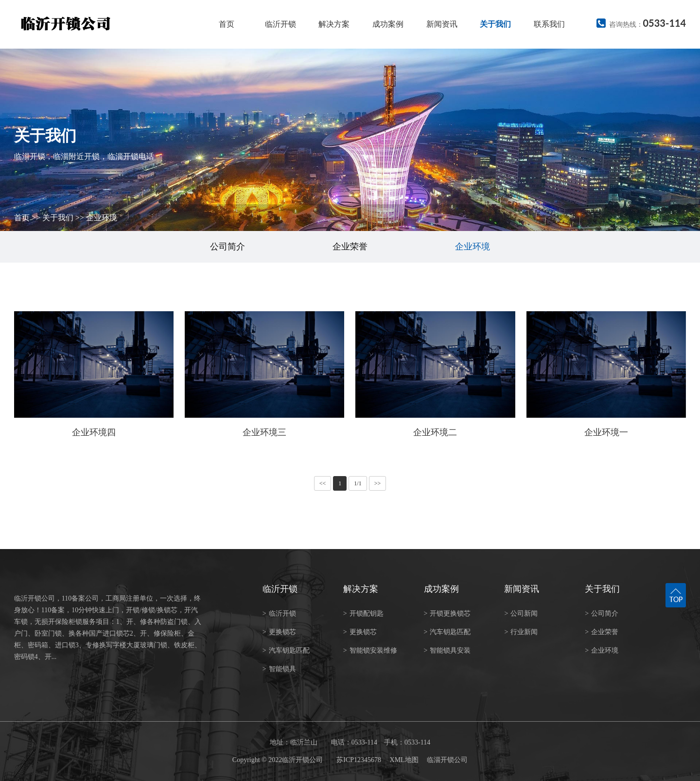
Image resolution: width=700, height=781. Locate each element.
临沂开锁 (280, 24)
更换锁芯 (279, 632)
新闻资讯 (442, 24)
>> (378, 483)
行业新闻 (521, 632)
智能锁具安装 (447, 650)
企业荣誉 (350, 247)
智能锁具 (279, 669)
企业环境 (102, 218)
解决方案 (334, 24)
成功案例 (388, 24)
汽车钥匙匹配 (286, 650)
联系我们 (549, 24)
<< (323, 483)
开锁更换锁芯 (447, 613)
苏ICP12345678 (359, 760)
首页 (227, 24)
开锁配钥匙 (363, 613)
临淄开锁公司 (447, 760)
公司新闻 (521, 613)
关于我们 (495, 24)
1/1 (358, 483)
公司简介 (227, 247)
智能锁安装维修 (370, 650)
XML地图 (404, 760)
